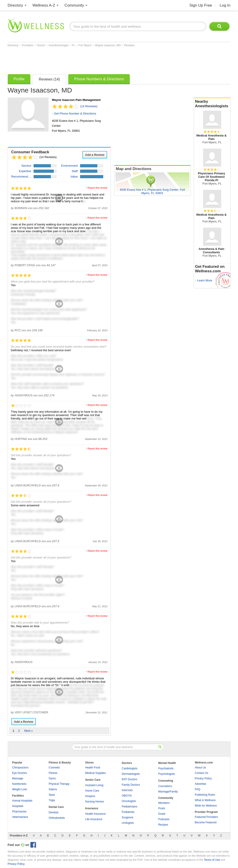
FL (74, 45)
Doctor (41, 45)
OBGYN (127, 796)
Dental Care (56, 807)
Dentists (54, 812)
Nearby (212, 104)
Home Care (92, 791)
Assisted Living (94, 785)
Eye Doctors (20, 773)
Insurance (92, 808)
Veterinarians (20, 817)
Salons (53, 789)
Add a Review (95, 155)
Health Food (93, 768)
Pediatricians (130, 807)
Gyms (52, 778)
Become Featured (206, 822)
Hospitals (18, 806)
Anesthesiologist (59, 45)
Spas (52, 795)
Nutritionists (19, 784)
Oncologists (129, 801)
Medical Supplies (96, 773)
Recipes (163, 825)
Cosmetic (54, 768)
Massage (18, 778)
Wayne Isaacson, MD (108, 45)
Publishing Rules (205, 795)
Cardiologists (130, 768)
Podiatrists (128, 812)
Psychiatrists (166, 768)
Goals (162, 814)
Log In (225, 5)
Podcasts (164, 819)
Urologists (128, 823)
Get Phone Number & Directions (75, 113)
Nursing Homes (95, 802)
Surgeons (128, 817)
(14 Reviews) (89, 106)
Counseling (166, 781)
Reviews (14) (49, 79)
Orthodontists (57, 818)
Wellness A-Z (44, 5)
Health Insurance (96, 814)
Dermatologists (131, 774)
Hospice (90, 796)
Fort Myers (85, 45)
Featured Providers (206, 817)
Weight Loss (20, 789)
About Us (200, 768)
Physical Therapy (59, 784)
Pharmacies (19, 812)
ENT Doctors (130, 779)
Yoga (52, 800)
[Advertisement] (90, 59)
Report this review (97, 188)
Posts (162, 808)
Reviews (129, 45)
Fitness (53, 773)
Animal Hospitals (22, 801)
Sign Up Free (201, 5)
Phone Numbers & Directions (99, 79)
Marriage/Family (168, 792)
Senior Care (93, 780)
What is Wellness (205, 800)
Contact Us (202, 773)
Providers (28, 45)
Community (74, 5)
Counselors (165, 786)
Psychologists (167, 774)
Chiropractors (20, 768)
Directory (15, 5)
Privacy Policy (203, 778)
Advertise (201, 784)
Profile (19, 79)
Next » (29, 731)
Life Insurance (94, 819)
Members (164, 803)
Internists (127, 790)
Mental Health (167, 763)
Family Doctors (131, 785)
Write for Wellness (206, 806)
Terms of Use (212, 860)
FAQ (198, 789)
